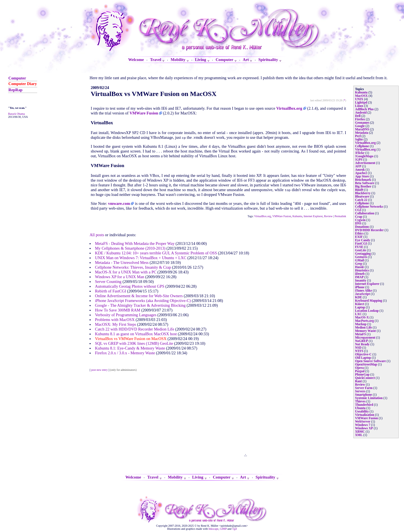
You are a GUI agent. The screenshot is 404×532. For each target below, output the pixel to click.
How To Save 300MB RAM (118, 310)
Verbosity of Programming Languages (126, 315)
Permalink (340, 216)
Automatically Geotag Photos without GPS (130, 286)
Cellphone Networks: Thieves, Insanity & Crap (133, 267)
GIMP (223, 529)
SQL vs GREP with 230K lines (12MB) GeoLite (134, 343)
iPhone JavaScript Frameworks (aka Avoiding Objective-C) (143, 301)
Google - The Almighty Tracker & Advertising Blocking (140, 305)
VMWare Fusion (282, 216)
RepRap (15, 90)
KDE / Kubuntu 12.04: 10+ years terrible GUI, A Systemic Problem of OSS (156, 253)
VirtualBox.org (263, 216)
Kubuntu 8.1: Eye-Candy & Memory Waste (130, 348)
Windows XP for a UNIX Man (120, 277)
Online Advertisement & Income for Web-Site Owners (139, 296)
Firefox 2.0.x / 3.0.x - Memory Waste (125, 353)
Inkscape (213, 529)
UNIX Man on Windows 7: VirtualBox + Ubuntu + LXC (141, 258)
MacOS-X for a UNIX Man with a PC (126, 272)
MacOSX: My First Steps (116, 324)
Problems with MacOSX (115, 320)
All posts (97, 235)
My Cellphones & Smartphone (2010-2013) (130, 248)
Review (328, 216)
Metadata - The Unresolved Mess (122, 263)
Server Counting (108, 282)
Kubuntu (297, 216)
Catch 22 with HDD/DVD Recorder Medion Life (135, 329)
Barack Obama (17, 114)
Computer (17, 78)
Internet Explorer (313, 216)
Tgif (235, 529)
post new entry (99, 370)
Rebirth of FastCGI (111, 291)
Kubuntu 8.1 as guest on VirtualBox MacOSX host (136, 334)
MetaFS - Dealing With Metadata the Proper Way (135, 243)
